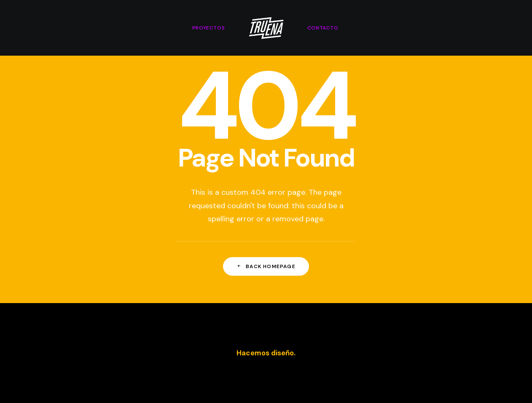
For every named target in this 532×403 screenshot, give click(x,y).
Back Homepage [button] (266, 266)
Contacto (323, 28)
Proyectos (208, 28)
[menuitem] (208, 28)
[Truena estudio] (266, 28)
